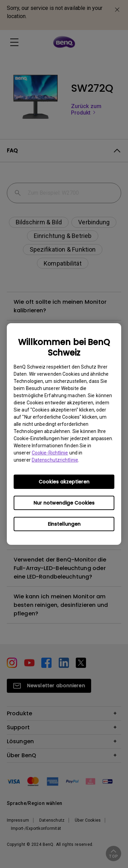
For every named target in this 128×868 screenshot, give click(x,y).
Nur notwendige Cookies (64, 503)
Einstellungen (64, 524)
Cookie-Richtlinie (50, 453)
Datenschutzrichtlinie (55, 460)
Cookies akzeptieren (64, 482)
